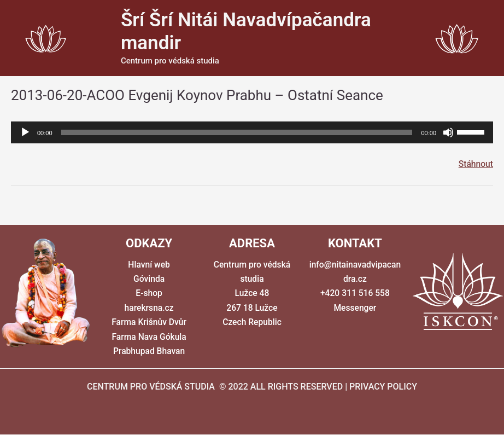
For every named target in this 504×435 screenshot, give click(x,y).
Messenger (355, 308)
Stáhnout (475, 164)
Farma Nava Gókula (149, 337)
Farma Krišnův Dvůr (149, 323)
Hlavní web (149, 265)
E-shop (149, 294)
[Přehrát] (25, 132)
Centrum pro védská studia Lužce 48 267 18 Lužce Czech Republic (252, 294)
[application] (252, 132)
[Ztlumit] (448, 132)
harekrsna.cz (149, 308)
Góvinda (149, 279)
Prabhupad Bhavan (149, 352)
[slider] (237, 132)
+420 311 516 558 (355, 294)
